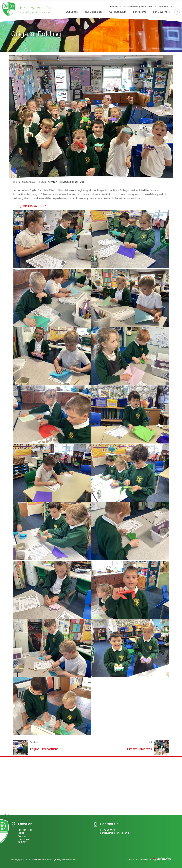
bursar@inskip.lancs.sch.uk (138, 6)
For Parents (141, 12)
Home (14, 39)
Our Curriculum (119, 12)
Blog (22, 39)
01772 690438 (114, 6)
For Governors (161, 12)
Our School (73, 12)
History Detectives (139, 749)
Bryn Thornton (49, 182)
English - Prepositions (44, 749)
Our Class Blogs (95, 12)
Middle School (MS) (73, 182)
